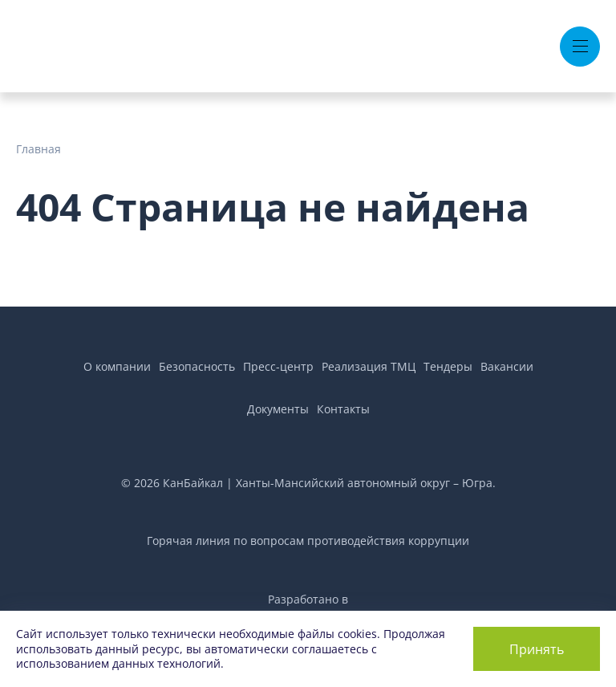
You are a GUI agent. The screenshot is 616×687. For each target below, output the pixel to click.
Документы (278, 409)
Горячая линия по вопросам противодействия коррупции (308, 541)
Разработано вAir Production (308, 608)
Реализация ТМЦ (369, 366)
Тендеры (448, 366)
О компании (117, 366)
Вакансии (507, 366)
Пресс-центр (278, 366)
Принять (537, 649)
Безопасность (197, 366)
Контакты (343, 409)
